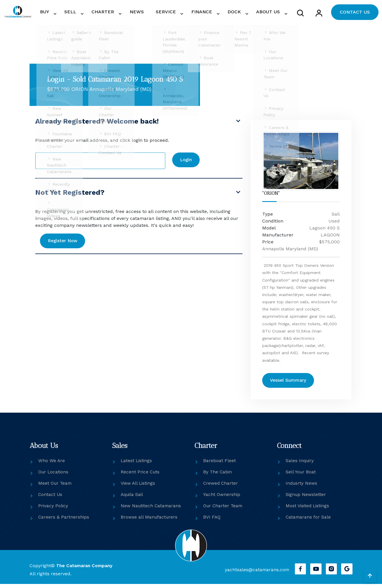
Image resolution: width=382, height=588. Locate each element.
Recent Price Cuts (141, 476)
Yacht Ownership (222, 498)
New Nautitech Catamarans (152, 510)
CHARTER (126, 13)
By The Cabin (218, 476)
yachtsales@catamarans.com (255, 574)
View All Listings (139, 487)
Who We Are (52, 465)
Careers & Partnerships (64, 521)
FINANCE (211, 13)
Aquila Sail (133, 498)
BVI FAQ (212, 521)
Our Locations (54, 476)
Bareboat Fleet (220, 465)
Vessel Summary (289, 384)
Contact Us (50, 498)
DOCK (239, 13)
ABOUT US (269, 13)
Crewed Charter (221, 487)
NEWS (155, 13)
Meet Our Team (56, 487)
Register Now (64, 244)
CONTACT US (355, 14)
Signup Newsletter (306, 498)
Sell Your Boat (301, 476)
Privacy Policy (53, 510)
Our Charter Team (224, 510)
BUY (75, 13)
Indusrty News (302, 487)
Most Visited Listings (308, 510)
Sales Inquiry (300, 465)
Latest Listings (137, 465)
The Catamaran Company (85, 569)
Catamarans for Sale (309, 521)
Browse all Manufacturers (150, 521)
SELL (97, 13)
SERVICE (178, 13)
